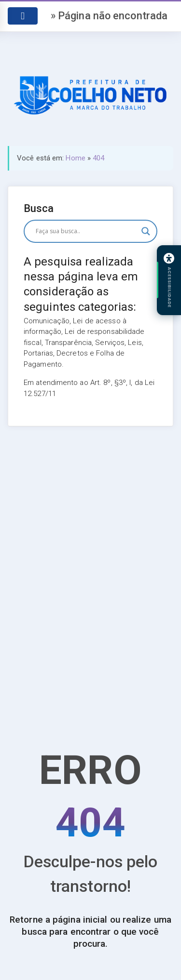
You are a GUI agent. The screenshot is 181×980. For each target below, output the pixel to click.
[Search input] (86, 231)
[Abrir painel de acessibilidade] (169, 280)
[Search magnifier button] (146, 231)
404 (98, 158)
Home (75, 158)
